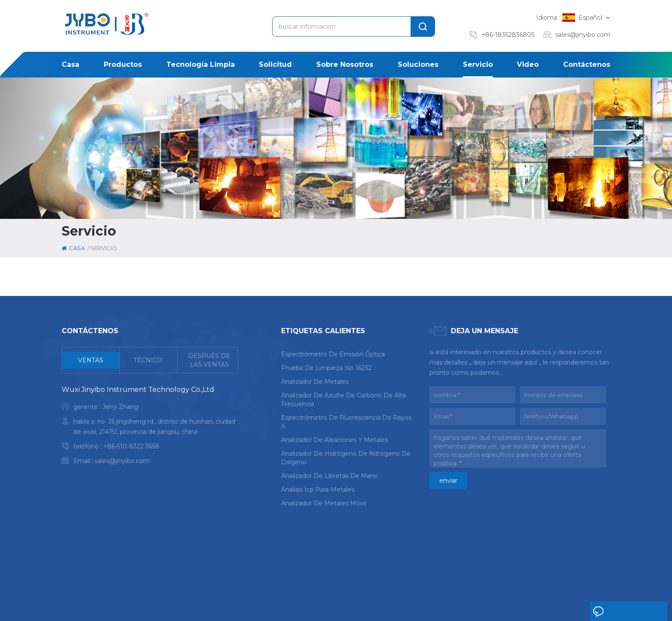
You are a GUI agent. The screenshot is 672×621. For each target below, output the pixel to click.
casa (70, 64)
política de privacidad (223, 603)
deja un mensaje (625, 612)
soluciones (418, 64)
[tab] (91, 360)
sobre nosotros (345, 64)
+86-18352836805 (508, 35)
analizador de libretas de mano (330, 473)
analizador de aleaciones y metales (334, 437)
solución (366, 576)
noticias (447, 576)
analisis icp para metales (318, 487)
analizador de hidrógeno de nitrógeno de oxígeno (346, 455)
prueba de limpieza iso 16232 (326, 365)
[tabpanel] (150, 427)
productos (123, 64)
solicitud (275, 64)
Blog (553, 576)
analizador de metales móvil (324, 500)
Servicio (478, 64)
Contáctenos (587, 64)
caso (407, 576)
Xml (181, 603)
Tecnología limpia (201, 64)
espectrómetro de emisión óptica (333, 351)
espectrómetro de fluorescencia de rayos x (346, 419)
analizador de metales (315, 379)
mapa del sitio (150, 603)
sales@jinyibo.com (583, 35)
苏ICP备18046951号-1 (380, 603)
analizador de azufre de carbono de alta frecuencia (343, 397)
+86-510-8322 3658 (131, 446)
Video (528, 64)
